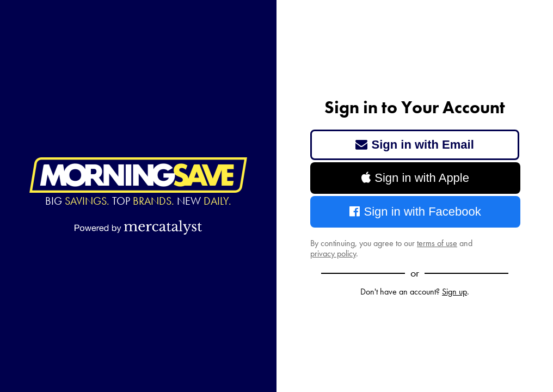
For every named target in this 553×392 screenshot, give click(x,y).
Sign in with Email (415, 145)
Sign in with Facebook (415, 212)
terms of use (437, 243)
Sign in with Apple (415, 178)
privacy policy (333, 253)
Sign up (454, 292)
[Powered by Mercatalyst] (138, 227)
